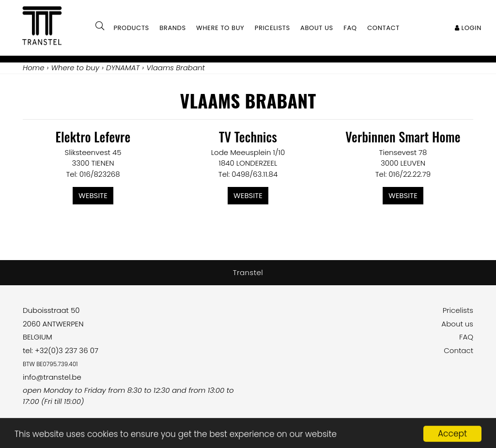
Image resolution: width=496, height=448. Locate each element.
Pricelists (458, 310)
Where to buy (220, 28)
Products (131, 28)
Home (33, 68)
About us (457, 324)
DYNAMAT (123, 68)
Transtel (248, 272)
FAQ (466, 337)
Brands (173, 28)
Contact (458, 350)
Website (93, 195)
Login (468, 28)
